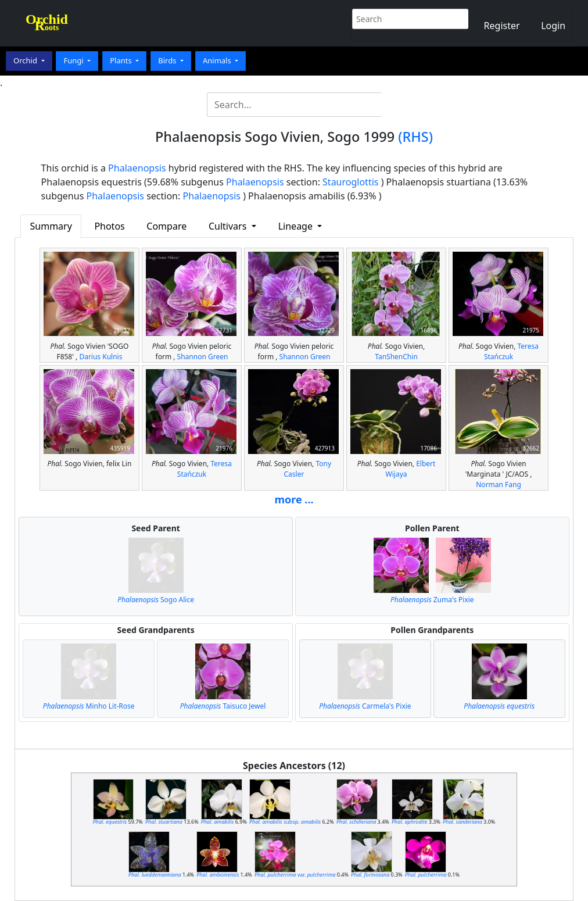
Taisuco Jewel (223, 706)
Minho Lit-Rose (89, 706)
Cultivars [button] (229, 226)
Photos (109, 226)
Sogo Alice (156, 600)
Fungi (74, 60)
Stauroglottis (350, 182)
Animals (218, 60)
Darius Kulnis (101, 357)
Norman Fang (499, 485)
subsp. (285, 822)
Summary (51, 226)
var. (295, 875)
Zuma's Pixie (432, 600)
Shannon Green (203, 357)
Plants (122, 60)
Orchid (26, 60)
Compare (166, 226)
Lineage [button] (297, 226)
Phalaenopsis (137, 168)
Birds (168, 60)
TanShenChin (396, 357)
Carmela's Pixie (365, 706)
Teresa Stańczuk (511, 351)
